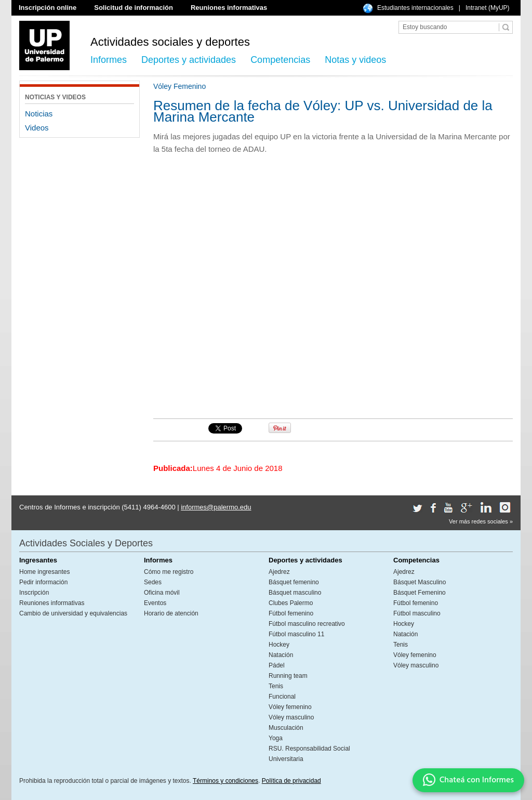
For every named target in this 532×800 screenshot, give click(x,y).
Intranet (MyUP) (488, 8)
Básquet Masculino (420, 582)
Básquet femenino (294, 582)
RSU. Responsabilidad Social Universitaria (309, 754)
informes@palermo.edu (216, 507)
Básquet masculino (295, 593)
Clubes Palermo (291, 603)
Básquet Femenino (420, 593)
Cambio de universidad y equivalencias (73, 613)
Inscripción (34, 593)
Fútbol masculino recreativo (307, 624)
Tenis (276, 686)
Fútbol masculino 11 (296, 634)
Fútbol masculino (417, 613)
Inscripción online (48, 8)
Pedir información (43, 582)
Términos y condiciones (225, 781)
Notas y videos (355, 60)
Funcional (282, 697)
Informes (109, 60)
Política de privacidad (291, 781)
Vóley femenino (290, 707)
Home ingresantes (44, 572)
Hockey (279, 645)
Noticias (39, 114)
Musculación (286, 728)
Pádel (277, 665)
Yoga (276, 738)
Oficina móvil (162, 593)
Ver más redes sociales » (481, 521)
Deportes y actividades (189, 60)
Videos (37, 128)
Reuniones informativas (229, 8)
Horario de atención (171, 613)
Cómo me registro (169, 572)
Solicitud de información (134, 8)
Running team (288, 676)
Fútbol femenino (291, 613)
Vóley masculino (291, 717)
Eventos (155, 603)
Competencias (280, 60)
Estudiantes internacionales (415, 8)
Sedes (153, 582)
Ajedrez (279, 572)
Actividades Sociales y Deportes (86, 543)
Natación (281, 655)
